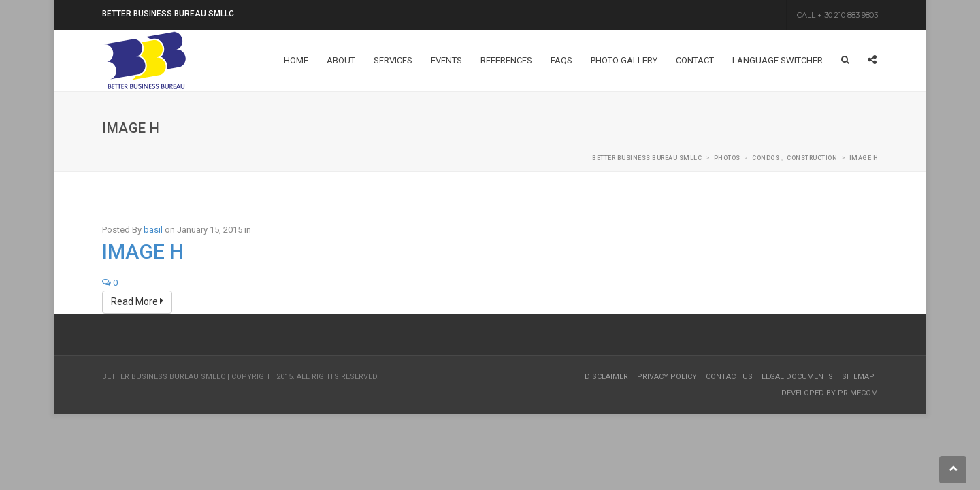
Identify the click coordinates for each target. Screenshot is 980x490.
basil (153, 230)
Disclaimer (606, 377)
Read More (137, 301)
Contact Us (729, 377)
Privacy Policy (667, 377)
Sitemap (858, 377)
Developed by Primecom (830, 393)
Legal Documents (797, 377)
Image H (143, 251)
